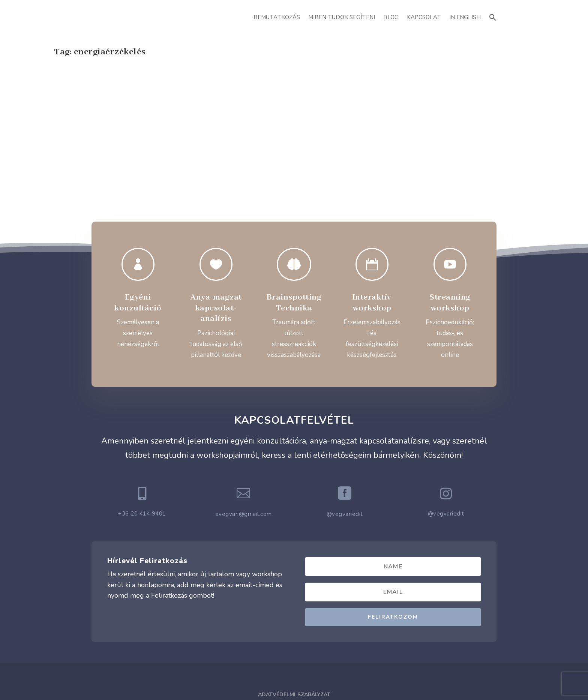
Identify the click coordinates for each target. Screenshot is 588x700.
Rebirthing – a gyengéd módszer (105, 74)
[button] (493, 16)
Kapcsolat (424, 17)
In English (465, 17)
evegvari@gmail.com (244, 447)
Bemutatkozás (277, 17)
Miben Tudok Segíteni (342, 17)
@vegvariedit (345, 447)
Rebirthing (136, 86)
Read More (81, 142)
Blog (391, 17)
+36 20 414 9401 (142, 446)
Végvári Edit (81, 86)
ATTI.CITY (306, 677)
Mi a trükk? (236, 74)
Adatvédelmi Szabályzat (294, 627)
